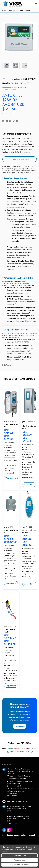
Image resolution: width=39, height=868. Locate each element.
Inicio (4, 10)
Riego (10, 10)
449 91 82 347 (12, 796)
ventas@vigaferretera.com (15, 801)
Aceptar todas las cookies (20, 865)
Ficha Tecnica (7, 365)
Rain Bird (11, 83)
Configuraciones (19, 855)
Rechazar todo (20, 860)
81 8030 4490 (12, 778)
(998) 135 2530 (12, 823)
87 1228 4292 (12, 811)
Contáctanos (20, 726)
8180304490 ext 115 (14, 786)
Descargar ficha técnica (19, 159)
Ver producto (11, 478)
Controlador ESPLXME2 (23, 10)
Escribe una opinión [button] (9, 90)
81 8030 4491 (23, 778)
